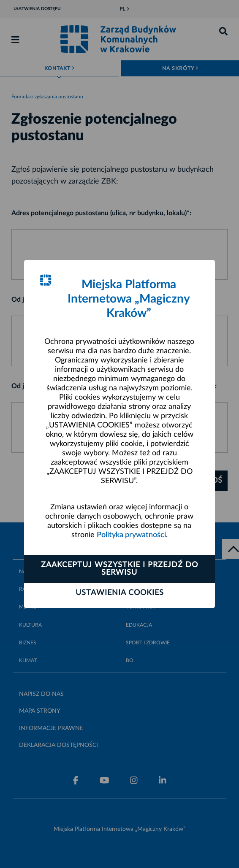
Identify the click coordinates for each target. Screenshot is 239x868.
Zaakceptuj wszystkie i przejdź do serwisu (119, 569)
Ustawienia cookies (120, 593)
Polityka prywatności (131, 535)
